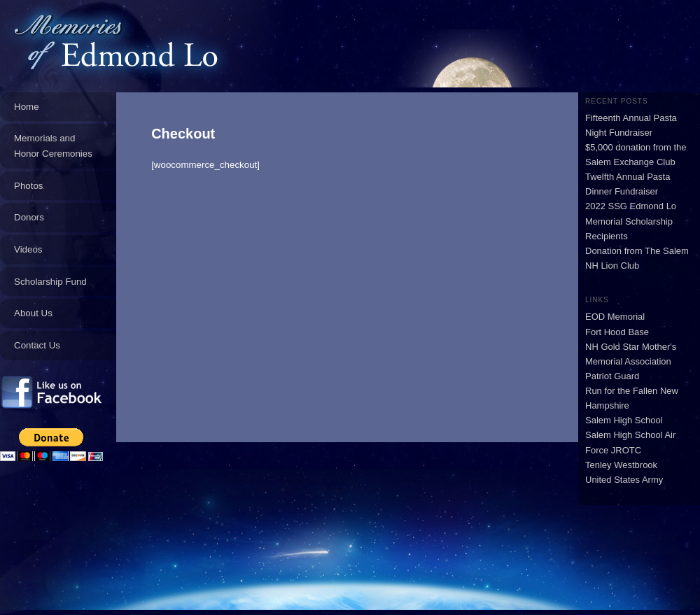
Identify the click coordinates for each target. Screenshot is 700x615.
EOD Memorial (615, 317)
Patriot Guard (612, 376)
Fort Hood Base (617, 332)
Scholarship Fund (50, 282)
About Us (33, 313)
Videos (28, 249)
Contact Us (37, 345)
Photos (29, 186)
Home (27, 107)
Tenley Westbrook (621, 465)
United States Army (624, 480)
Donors (29, 217)
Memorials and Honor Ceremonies (53, 146)
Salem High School (624, 420)
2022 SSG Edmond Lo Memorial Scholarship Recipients (631, 221)
